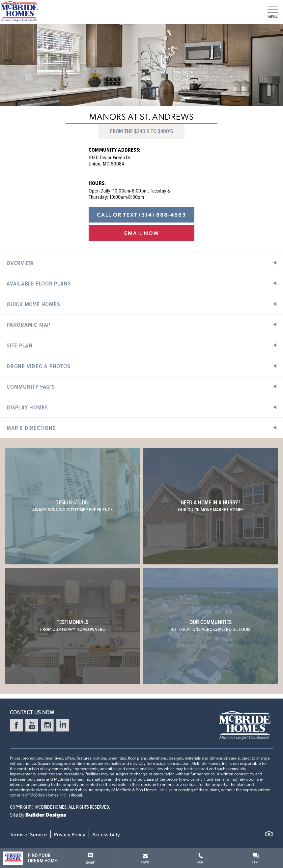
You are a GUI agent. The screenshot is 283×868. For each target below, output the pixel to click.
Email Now (142, 233)
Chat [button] (90, 858)
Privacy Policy (70, 834)
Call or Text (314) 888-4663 (141, 214)
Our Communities (211, 625)
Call (200, 859)
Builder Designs (46, 814)
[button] (141, 263)
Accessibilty (106, 834)
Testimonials (72, 625)
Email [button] (145, 859)
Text (255, 859)
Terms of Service (28, 834)
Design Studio (72, 506)
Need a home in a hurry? (211, 506)
